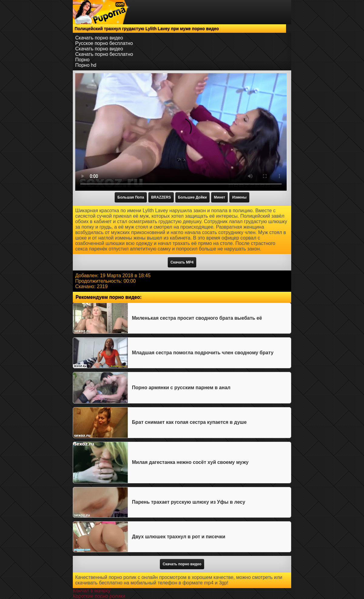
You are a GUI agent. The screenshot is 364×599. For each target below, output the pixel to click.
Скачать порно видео (99, 38)
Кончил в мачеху (91, 591)
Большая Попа (131, 197)
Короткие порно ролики (99, 596)
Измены (239, 197)
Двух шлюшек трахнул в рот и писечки (179, 537)
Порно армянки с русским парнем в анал (181, 388)
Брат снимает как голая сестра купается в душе (189, 422)
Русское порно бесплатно (104, 43)
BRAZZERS (161, 197)
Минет (219, 197)
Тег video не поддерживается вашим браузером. (181, 132)
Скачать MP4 (182, 262)
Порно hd (86, 65)
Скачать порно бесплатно (104, 54)
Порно (82, 60)
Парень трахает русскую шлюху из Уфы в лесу (189, 502)
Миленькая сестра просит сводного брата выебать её (197, 318)
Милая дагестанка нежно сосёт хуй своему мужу (190, 462)
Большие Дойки (192, 197)
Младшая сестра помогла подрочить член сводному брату (203, 353)
